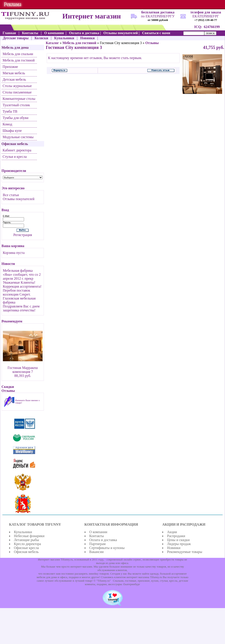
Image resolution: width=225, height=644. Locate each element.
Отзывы (152, 43)
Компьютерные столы (19, 99)
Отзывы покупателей (19, 199)
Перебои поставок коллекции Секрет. (17, 292)
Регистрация (23, 235)
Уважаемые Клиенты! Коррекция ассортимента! (22, 284)
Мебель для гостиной (19, 60)
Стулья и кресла (15, 157)
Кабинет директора (17, 150)
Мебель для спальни (18, 54)
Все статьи (11, 195)
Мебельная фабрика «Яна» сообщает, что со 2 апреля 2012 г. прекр (22, 275)
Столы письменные (17, 92)
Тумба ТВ (10, 111)
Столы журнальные (17, 86)
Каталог (52, 43)
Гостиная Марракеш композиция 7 (23, 370)
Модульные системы (18, 137)
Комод (7, 124)
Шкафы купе (12, 131)
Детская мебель (14, 79)
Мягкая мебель (14, 73)
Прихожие (10, 67)
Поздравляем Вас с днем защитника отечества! (21, 308)
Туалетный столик (16, 105)
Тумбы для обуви (16, 118)
